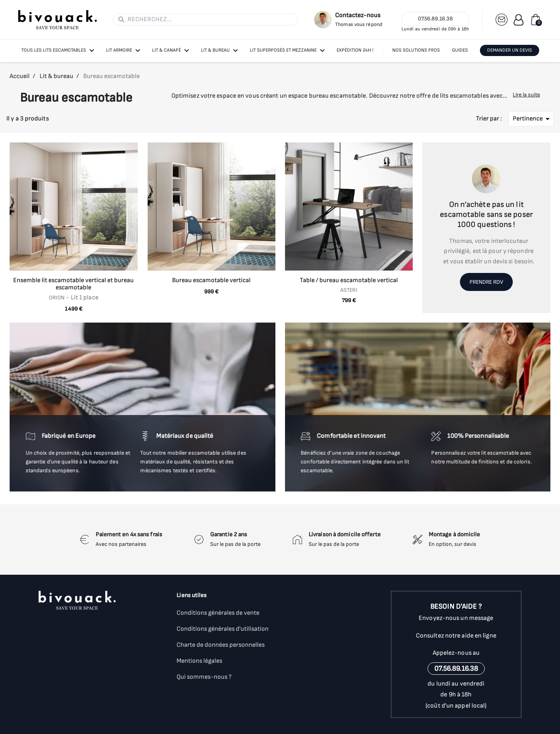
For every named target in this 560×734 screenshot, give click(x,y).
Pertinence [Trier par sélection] (533, 119)
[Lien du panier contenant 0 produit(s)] (536, 20)
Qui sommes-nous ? (204, 677)
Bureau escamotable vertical (211, 280)
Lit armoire (119, 50)
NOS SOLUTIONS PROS (416, 50)
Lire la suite (526, 95)
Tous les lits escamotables (54, 50)
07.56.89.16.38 (435, 19)
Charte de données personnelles (221, 645)
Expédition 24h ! (355, 50)
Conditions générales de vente (218, 613)
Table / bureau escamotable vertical (349, 280)
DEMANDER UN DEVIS (510, 50)
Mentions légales (199, 661)
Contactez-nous (358, 15)
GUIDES (460, 50)
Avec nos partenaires (121, 544)
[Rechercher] (210, 20)
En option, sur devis (453, 544)
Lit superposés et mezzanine (283, 50)
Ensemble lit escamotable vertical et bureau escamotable (73, 284)
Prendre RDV (486, 282)
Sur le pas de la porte (235, 544)
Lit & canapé (167, 50)
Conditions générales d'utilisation (223, 629)
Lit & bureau (215, 50)
